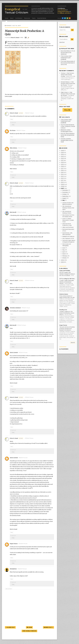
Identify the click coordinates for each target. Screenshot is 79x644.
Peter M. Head (62, 10)
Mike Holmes (13, 148)
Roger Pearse (14, 544)
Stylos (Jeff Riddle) (65, 271)
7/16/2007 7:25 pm (21, 130)
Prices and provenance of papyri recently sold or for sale (67, 297)
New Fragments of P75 (68, 238)
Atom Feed (62, 42)
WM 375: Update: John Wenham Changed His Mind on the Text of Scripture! (67, 274)
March (64, 254)
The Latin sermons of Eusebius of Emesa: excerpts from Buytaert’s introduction (67, 328)
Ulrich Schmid (14, 352)
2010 (62, 182)
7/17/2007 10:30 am (30, 281)
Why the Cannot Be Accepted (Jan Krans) (68, 135)
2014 (62, 174)
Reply (12, 119)
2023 (63, 157)
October (65, 194)
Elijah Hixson (64, 92)
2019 (62, 164)
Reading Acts (63, 310)
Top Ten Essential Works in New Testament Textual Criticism (68, 126)
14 (26, 38)
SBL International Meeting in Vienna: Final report (68, 208)
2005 (63, 262)
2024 (63, 154)
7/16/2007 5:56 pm (29, 113)
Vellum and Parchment (68, 227)
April (64, 252)
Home (7, 18)
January (65, 258)
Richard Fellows (65, 82)
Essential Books (42, 18)
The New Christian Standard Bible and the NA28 (67, 140)
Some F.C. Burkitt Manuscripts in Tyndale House (68, 220)
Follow (67, 110)
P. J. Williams (61, 13)
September (65, 196)
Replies (14, 123)
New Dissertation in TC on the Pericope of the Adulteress (68, 52)
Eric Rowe (13, 130)
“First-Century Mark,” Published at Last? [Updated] (66, 58)
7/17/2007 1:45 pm (26, 308)
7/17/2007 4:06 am (22, 212)
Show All (73, 343)
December (65, 190)
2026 (63, 150)
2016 (62, 170)
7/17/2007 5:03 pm (22, 325)
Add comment (9, 589)
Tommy (63, 73)
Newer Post (48, 627)
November (65, 192)
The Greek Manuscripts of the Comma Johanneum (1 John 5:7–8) (68, 63)
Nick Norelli (13, 212)
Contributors (19, 18)
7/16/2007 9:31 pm (29, 183)
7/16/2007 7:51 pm (22, 148)
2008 (63, 186)
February (65, 256)
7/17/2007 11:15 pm (29, 438)
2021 (62, 160)
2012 (62, 178)
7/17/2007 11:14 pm (29, 397)
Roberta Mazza (64, 294)
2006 (63, 260)
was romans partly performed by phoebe (67, 75)
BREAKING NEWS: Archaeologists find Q (66, 131)
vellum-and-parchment (38, 42)
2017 (62, 168)
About (12, 18)
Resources (27, 18)
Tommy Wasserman (63, 12)
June (64, 248)
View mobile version (29, 631)
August (64, 198)
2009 (63, 184)
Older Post (10, 627)
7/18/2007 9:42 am (23, 458)
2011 (62, 180)
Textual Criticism (17, 11)
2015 (62, 172)
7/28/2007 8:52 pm (22, 569)
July (64, 200)
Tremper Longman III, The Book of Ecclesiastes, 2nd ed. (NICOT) (67, 313)
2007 (63, 188)
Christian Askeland (15, 308)
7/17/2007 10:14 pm (23, 353)
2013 (62, 176)
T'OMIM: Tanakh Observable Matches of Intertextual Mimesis (67, 282)
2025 (62, 153)
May (64, 250)
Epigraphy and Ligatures (68, 236)
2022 (63, 158)
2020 (63, 162)
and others (68, 13)
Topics (34, 18)
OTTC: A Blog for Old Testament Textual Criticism (67, 279)
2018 (62, 166)
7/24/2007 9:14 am (23, 544)
